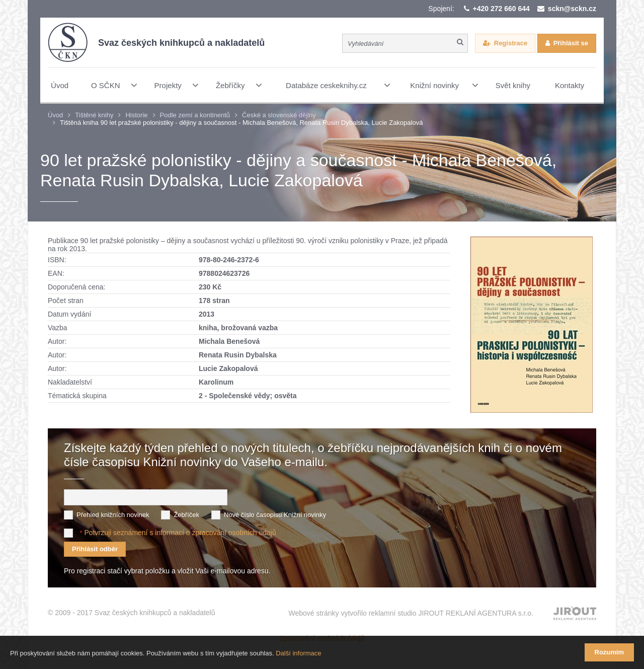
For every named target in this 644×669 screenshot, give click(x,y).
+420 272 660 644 (501, 9)
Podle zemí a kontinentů (195, 115)
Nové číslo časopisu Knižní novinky (275, 515)
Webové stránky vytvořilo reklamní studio (411, 613)
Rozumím (610, 652)
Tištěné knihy (94, 115)
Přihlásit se (571, 43)
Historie (136, 115)
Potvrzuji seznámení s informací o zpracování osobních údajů (180, 533)
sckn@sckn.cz (572, 9)
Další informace (298, 653)
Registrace (511, 43)
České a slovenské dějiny (279, 115)
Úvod (55, 115)
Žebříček (186, 515)
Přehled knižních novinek (113, 515)
